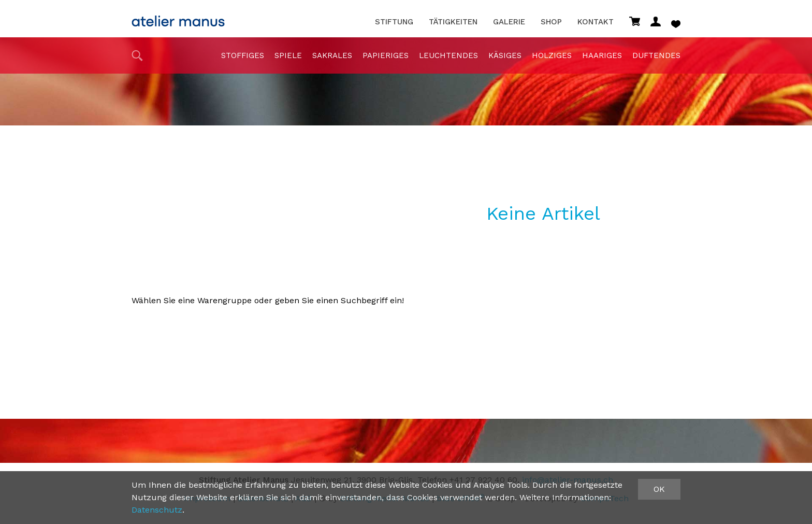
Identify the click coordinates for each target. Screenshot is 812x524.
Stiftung (394, 22)
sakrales (332, 55)
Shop (551, 22)
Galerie (509, 22)
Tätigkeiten (453, 22)
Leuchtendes (448, 55)
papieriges (386, 55)
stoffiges (243, 55)
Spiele (288, 55)
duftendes (656, 55)
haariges (602, 55)
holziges (552, 55)
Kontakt (596, 22)
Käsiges (505, 55)
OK (659, 489)
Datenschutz (157, 510)
